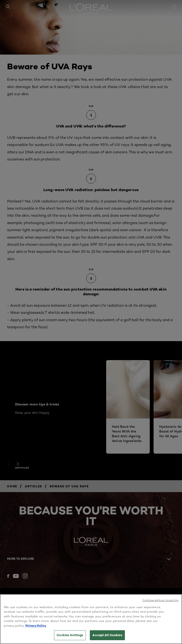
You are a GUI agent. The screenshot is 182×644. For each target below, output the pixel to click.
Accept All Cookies (107, 635)
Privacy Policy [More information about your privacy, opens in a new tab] (36, 625)
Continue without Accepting (160, 600)
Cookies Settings (70, 635)
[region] (91, 619)
